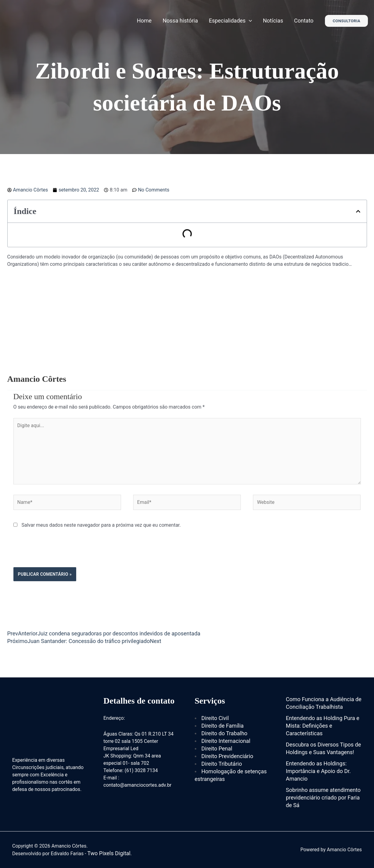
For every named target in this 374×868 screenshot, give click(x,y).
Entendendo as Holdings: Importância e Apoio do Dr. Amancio (318, 771)
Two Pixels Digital (109, 853)
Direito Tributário (222, 764)
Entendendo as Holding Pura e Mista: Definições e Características (323, 726)
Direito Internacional (226, 741)
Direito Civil (215, 718)
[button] (358, 211)
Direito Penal (217, 749)
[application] (249, 21)
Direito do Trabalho (224, 733)
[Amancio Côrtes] (44, 20)
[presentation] (60, 552)
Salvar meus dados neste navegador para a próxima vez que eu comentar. (101, 525)
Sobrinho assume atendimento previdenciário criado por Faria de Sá (323, 798)
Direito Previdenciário (227, 756)
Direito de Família (223, 726)
